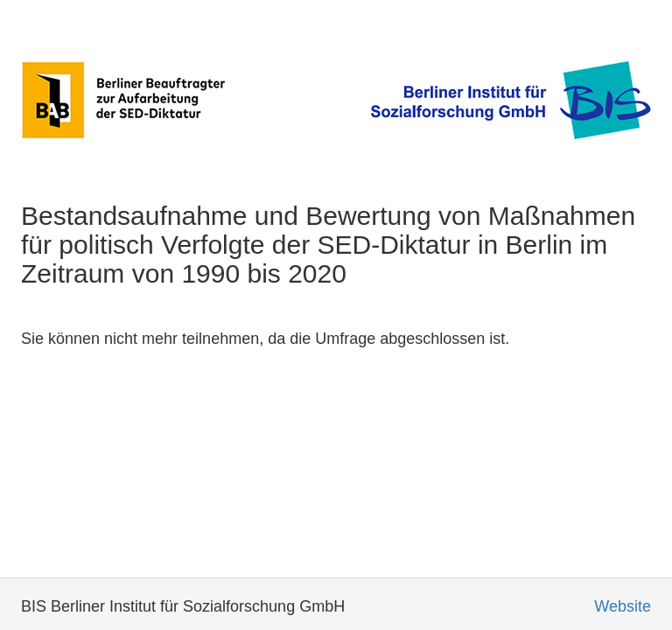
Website (623, 606)
